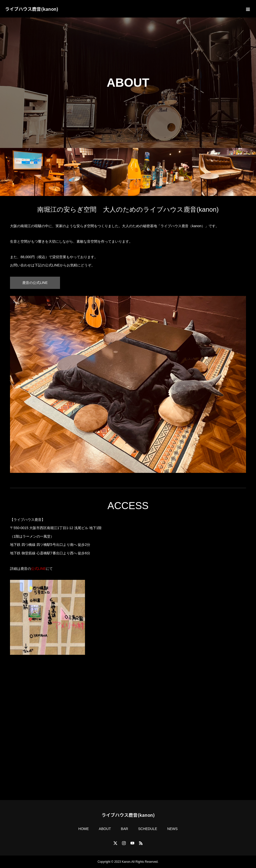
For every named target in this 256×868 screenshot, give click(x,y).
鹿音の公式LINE (35, 283)
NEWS (172, 829)
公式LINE (38, 569)
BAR (125, 829)
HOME (83, 829)
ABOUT (105, 829)
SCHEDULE (147, 829)
